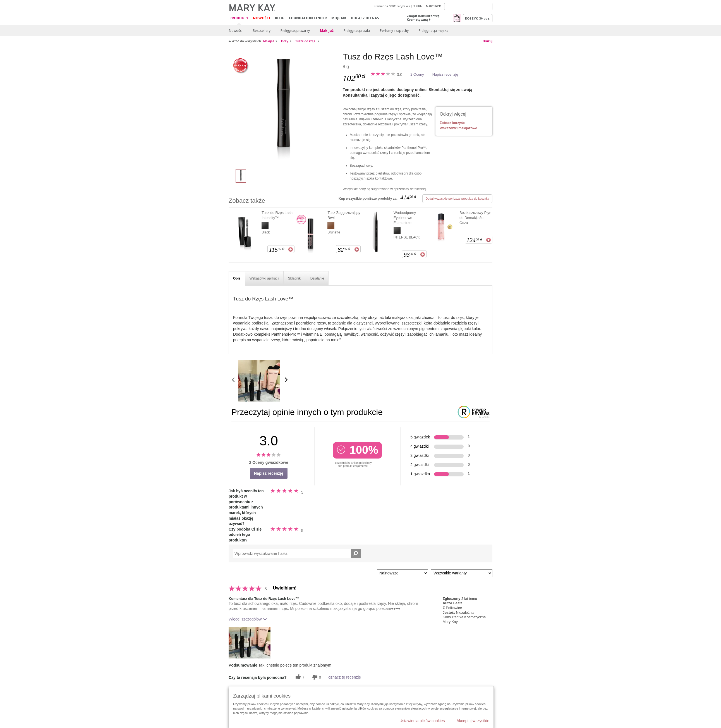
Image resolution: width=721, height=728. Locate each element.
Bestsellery (262, 31)
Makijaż (327, 31)
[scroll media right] (286, 381)
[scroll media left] (233, 381)
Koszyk (478, 18)
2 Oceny (417, 74)
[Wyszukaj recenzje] (356, 553)
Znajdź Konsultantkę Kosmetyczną (423, 18)
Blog (280, 18)
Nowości (262, 18)
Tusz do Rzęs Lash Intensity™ (277, 215)
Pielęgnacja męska (433, 31)
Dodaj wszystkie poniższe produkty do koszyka (457, 199)
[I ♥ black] (284, 108)
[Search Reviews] (297, 553)
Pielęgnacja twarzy (295, 31)
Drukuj (488, 41)
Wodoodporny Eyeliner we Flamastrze (405, 218)
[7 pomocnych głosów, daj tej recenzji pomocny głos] (299, 677)
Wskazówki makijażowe (458, 128)
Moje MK (339, 18)
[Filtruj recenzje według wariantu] (462, 573)
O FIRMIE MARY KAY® (427, 6)
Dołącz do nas (365, 18)
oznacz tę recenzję (345, 677)
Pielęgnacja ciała (357, 31)
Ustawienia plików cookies (422, 721)
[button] (250, 643)
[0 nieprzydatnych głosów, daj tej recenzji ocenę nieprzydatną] (316, 677)
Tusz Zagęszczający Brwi (344, 215)
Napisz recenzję (445, 74)
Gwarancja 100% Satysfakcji (392, 6)
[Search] (468, 7)
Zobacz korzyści (453, 123)
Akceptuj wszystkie (473, 721)
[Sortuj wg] (403, 573)
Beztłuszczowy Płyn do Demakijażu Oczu (475, 218)
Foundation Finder (308, 18)
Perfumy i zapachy (394, 31)
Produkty (239, 18)
